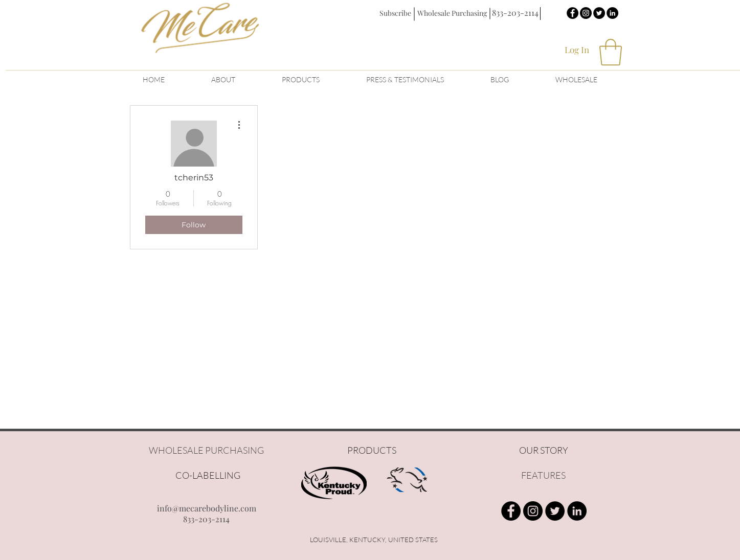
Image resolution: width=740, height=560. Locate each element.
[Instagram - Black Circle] (586, 13)
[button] (395, 13)
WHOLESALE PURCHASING (206, 450)
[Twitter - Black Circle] (599, 13)
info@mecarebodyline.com (207, 508)
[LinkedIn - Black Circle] (612, 13)
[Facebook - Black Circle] (573, 13)
